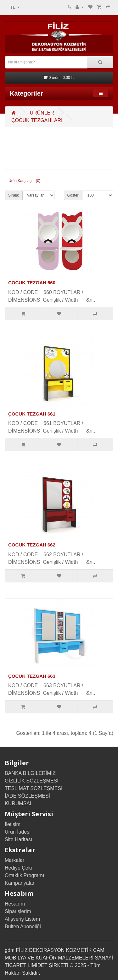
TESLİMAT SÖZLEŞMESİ (34, 788)
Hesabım (15, 904)
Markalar (14, 860)
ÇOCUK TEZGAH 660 (32, 283)
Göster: (73, 195)
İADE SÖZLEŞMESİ (27, 796)
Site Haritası (18, 839)
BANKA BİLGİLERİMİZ (30, 773)
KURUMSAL (19, 803)
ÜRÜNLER (42, 113)
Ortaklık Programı (24, 875)
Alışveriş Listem (22, 919)
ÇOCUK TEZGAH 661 (32, 414)
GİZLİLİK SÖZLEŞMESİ (32, 781)
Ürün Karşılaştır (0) (24, 181)
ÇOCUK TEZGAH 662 (32, 545)
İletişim (13, 824)
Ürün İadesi (18, 832)
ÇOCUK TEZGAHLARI (37, 120)
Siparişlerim (18, 911)
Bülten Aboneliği (23, 927)
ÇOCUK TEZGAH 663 (32, 676)
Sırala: (14, 195)
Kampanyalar (20, 883)
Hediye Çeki (18, 868)
